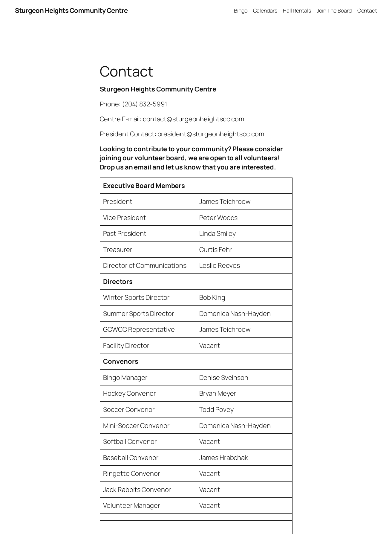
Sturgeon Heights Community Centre (71, 10)
